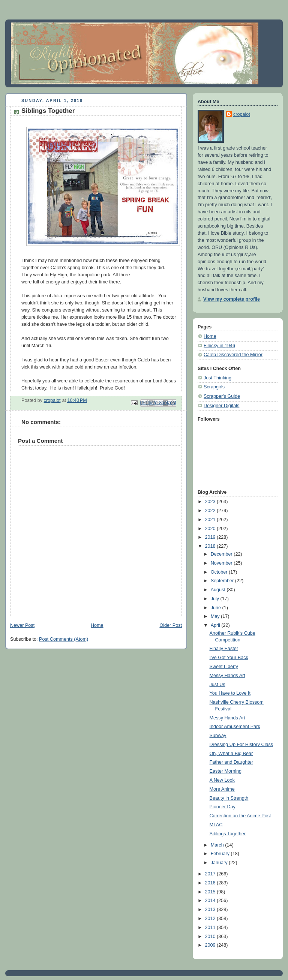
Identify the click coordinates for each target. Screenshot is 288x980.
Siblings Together (228, 834)
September (223, 581)
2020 (211, 529)
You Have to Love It (230, 693)
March (218, 845)
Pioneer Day (223, 807)
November (222, 563)
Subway (218, 736)
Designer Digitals (221, 406)
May (216, 616)
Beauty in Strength (229, 798)
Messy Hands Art (227, 676)
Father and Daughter (231, 762)
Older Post (171, 625)
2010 (211, 937)
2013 (211, 910)
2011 (211, 928)
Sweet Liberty (224, 667)
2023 (211, 502)
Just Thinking (217, 378)
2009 (211, 945)
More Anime (222, 789)
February (221, 854)
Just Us (217, 685)
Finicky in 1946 (219, 346)
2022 (211, 511)
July (216, 599)
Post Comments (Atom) (64, 639)
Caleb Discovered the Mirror (233, 355)
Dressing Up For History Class (241, 745)
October (220, 572)
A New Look (222, 780)
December (222, 554)
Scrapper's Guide (222, 396)
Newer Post (22, 625)
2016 (211, 883)
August (219, 590)
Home (97, 625)
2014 (211, 901)
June (217, 608)
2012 (211, 919)
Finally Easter (224, 649)
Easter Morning (226, 771)
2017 (211, 874)
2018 (211, 546)
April (216, 625)
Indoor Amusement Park (235, 727)
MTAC (216, 825)
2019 (211, 537)
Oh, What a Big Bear (231, 754)
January (220, 863)
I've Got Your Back (229, 658)
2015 (211, 892)
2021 (211, 520)
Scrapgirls (214, 387)
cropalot (242, 114)
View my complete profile (232, 299)
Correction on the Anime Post (240, 816)
